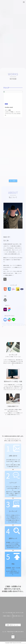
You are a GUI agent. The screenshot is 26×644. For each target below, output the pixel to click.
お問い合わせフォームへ (13, 625)
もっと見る (13, 181)
